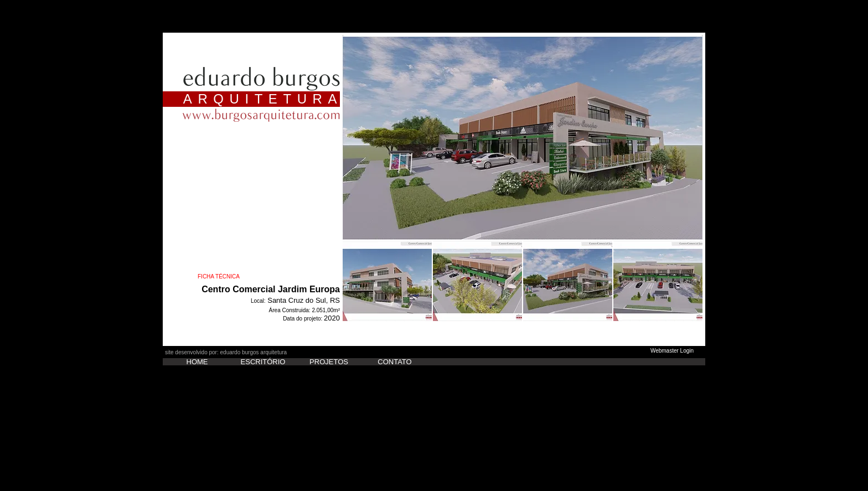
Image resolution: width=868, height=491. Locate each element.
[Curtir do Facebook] (187, 343)
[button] (523, 137)
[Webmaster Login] (672, 351)
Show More (523, 330)
